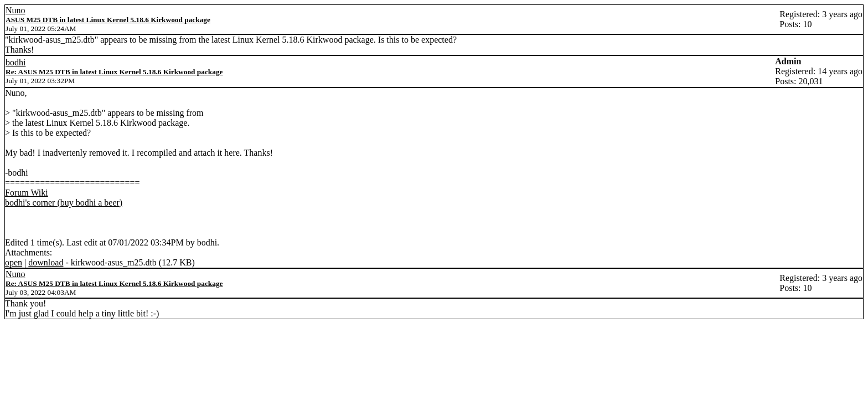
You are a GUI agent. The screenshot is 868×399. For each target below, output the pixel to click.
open (14, 262)
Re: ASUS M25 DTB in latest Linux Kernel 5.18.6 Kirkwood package (114, 72)
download (46, 262)
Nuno (15, 10)
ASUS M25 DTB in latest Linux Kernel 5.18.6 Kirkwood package (108, 20)
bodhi (15, 62)
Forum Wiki (27, 193)
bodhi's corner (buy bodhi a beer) (64, 203)
